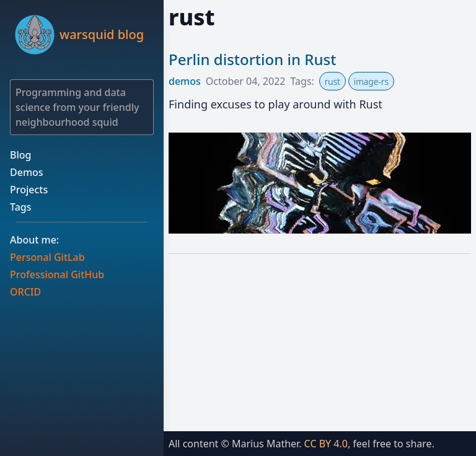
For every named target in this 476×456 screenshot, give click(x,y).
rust (333, 81)
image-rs (371, 81)
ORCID (25, 292)
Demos (27, 172)
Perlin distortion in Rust (252, 59)
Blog (20, 155)
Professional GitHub (57, 274)
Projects (29, 190)
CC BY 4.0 (326, 444)
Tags (21, 207)
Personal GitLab (47, 257)
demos (185, 81)
